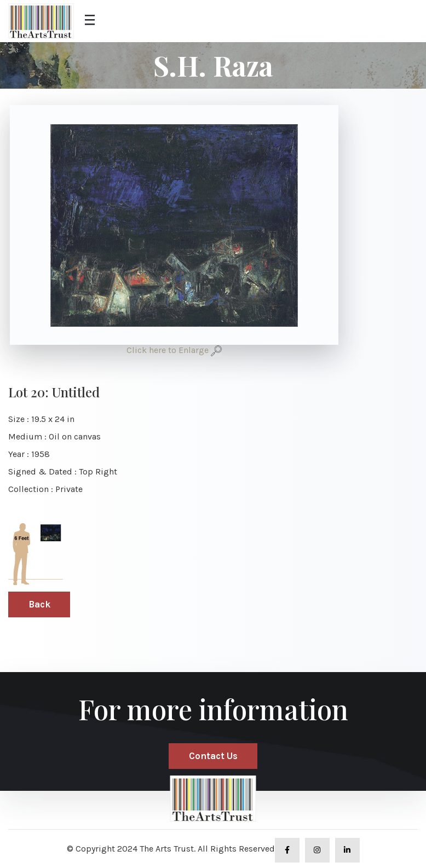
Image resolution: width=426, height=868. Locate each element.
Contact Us (213, 756)
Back (39, 604)
